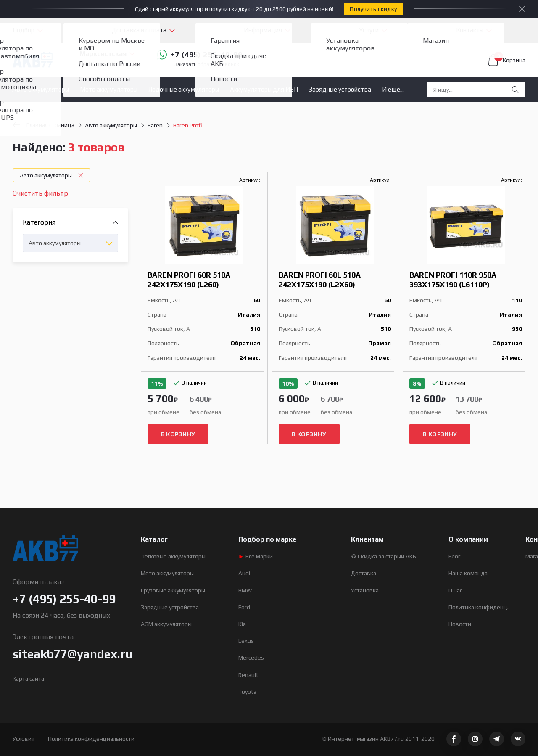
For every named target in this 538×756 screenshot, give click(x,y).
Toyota (247, 692)
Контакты (470, 30)
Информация (263, 30)
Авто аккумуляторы (41, 89)
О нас (455, 590)
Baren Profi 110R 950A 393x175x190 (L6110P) (453, 280)
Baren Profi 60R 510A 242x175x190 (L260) (189, 280)
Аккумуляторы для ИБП (264, 89)
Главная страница (44, 125)
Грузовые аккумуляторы (173, 590)
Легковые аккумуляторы (173, 556)
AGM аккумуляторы (166, 624)
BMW (245, 590)
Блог (454, 556)
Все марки (256, 556)
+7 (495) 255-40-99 (200, 55)
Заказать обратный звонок (207, 65)
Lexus (246, 641)
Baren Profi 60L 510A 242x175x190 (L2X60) (320, 280)
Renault (248, 675)
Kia (242, 624)
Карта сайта (28, 679)
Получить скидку (373, 9)
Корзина (507, 60)
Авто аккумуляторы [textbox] (55, 243)
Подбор (24, 30)
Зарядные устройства (340, 89)
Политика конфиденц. (479, 607)
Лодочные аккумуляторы (184, 89)
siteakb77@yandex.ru (73, 654)
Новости (460, 624)
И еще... (393, 89)
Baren (155, 125)
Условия (24, 739)
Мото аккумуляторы (109, 89)
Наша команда (468, 573)
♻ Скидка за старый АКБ (384, 556)
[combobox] (70, 243)
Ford (244, 607)
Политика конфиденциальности (91, 739)
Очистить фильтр (40, 193)
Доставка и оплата (139, 30)
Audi (244, 573)
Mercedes (251, 658)
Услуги (369, 30)
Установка (365, 590)
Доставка (364, 573)
